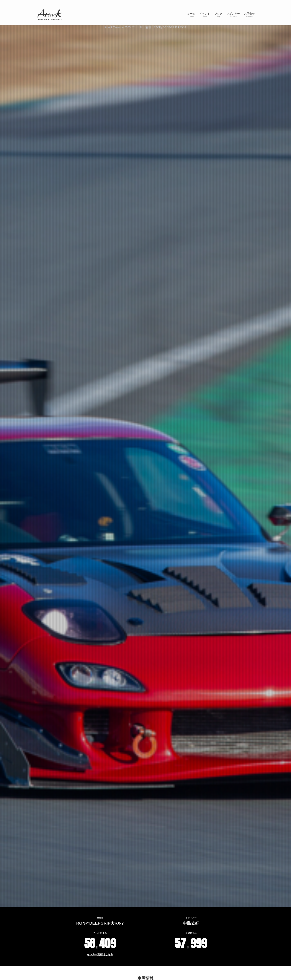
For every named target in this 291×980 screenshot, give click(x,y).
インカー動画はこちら (100, 954)
